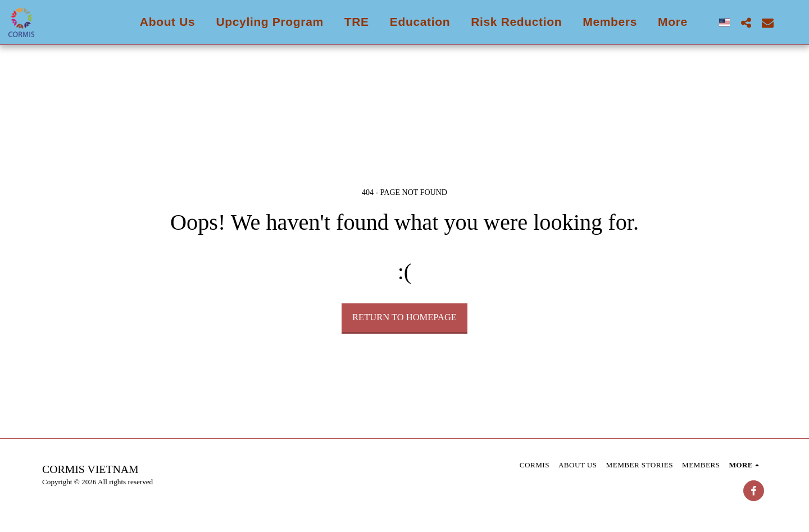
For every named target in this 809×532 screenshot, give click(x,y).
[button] (746, 22)
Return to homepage (404, 317)
